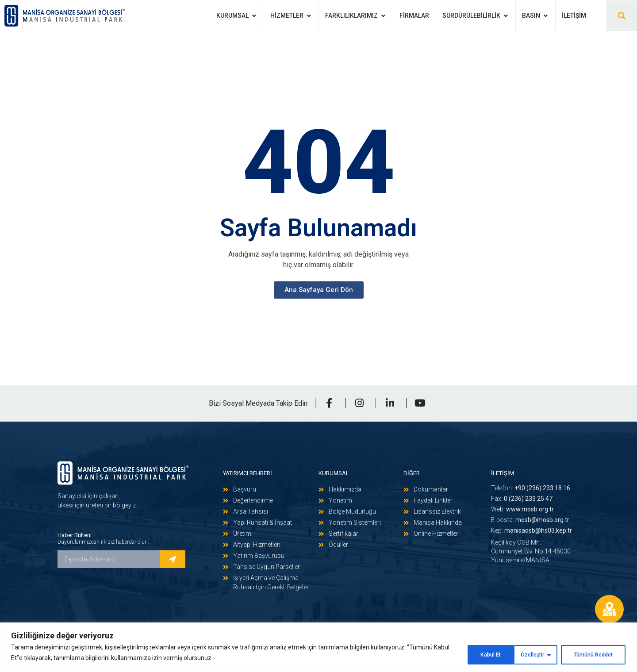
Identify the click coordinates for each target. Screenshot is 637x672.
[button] (622, 16)
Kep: (531, 530)
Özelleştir (472, 654)
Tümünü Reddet (538, 654)
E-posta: (530, 520)
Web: (522, 509)
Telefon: (531, 488)
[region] (318, 648)
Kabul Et (602, 654)
